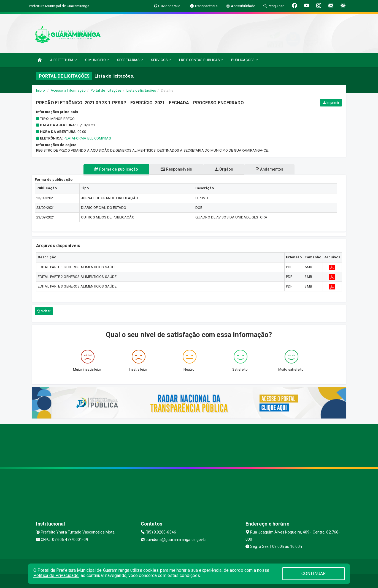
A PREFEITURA (63, 60)
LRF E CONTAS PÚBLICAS (201, 60)
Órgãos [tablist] (224, 169)
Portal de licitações (106, 90)
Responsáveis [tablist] (176, 169)
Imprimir (331, 103)
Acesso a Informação (68, 90)
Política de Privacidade (56, 575)
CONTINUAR (314, 574)
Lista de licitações (141, 90)
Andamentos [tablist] (271, 169)
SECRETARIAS (130, 60)
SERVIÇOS (161, 60)
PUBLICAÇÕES (244, 60)
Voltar (44, 311)
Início (40, 90)
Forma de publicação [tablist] (115, 169)
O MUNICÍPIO (97, 60)
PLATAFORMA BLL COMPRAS (87, 138)
